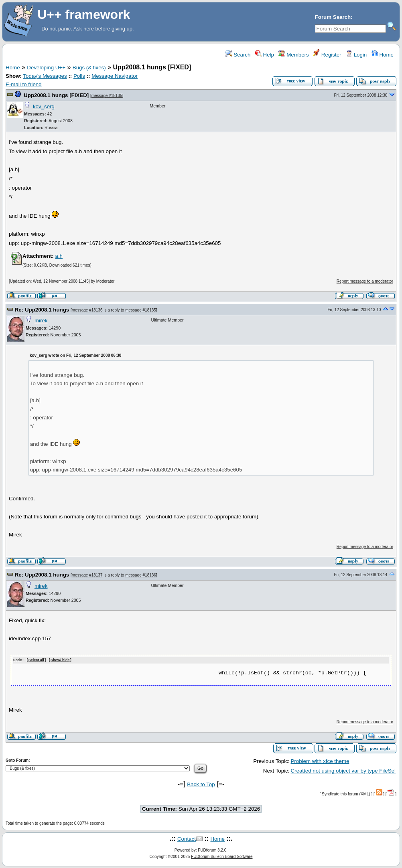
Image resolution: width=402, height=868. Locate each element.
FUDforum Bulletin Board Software (222, 856)
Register (327, 55)
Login (356, 55)
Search (238, 55)
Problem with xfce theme (320, 761)
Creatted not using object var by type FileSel (343, 770)
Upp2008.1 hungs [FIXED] (56, 95)
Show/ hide (60, 660)
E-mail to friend (24, 84)
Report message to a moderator (365, 281)
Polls (79, 76)
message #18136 (87, 310)
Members (293, 55)
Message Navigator (115, 76)
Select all (36, 660)
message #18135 (107, 96)
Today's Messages (45, 76)
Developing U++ (46, 68)
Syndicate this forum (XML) (346, 794)
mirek (41, 321)
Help (265, 55)
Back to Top (201, 784)
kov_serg (44, 106)
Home (383, 55)
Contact (187, 839)
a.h (59, 256)
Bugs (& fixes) (89, 68)
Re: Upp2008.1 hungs (42, 310)
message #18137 (87, 575)
